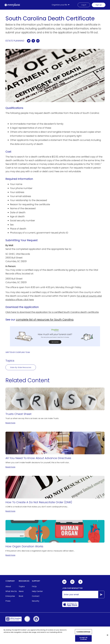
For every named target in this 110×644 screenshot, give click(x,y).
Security (36, 601)
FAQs (34, 586)
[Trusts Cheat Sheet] (55, 406)
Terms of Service (31, 627)
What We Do (11, 591)
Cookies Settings (83, 633)
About (8, 586)
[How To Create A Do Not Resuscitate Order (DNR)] (55, 494)
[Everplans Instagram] (72, 583)
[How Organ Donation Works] (55, 538)
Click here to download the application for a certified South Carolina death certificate (52, 312)
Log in (84, 5)
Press (8, 601)
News (21, 591)
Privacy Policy (47, 627)
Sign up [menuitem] (99, 5)
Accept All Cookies (83, 639)
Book (21, 596)
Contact (36, 596)
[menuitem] (61, 5)
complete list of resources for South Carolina (45, 320)
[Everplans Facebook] (80, 583)
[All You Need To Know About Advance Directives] (55, 450)
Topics (22, 586)
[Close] (107, 636)
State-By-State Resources (21, 367)
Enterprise (10, 596)
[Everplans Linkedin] (64, 583)
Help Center (37, 591)
